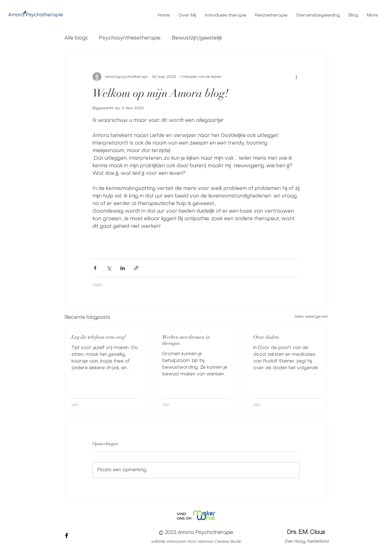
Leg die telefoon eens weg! (99, 337)
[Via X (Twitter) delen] (109, 268)
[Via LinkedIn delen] (123, 268)
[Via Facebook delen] (95, 268)
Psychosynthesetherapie (130, 38)
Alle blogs (76, 38)
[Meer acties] (296, 77)
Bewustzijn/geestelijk (197, 38)
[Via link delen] (136, 268)
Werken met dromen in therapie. (186, 340)
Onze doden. (267, 337)
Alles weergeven (311, 317)
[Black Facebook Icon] (67, 535)
